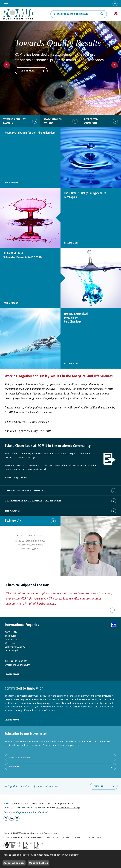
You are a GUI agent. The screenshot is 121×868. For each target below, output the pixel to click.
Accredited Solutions (101, 121)
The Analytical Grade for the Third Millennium (29, 133)
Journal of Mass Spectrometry (60, 491)
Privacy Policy (79, 837)
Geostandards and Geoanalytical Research (60, 501)
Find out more (32, 71)
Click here (104, 786)
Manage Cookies (38, 863)
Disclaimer (66, 837)
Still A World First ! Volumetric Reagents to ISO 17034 (23, 255)
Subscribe (61, 767)
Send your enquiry (20, 665)
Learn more (12, 674)
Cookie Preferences (94, 837)
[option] (60, 64)
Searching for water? (60, 121)
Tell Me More (11, 182)
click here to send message (68, 807)
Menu (60, 4)
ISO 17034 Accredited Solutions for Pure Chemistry (76, 318)
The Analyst (60, 511)
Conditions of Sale (52, 837)
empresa (56, 833)
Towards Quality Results (20, 121)
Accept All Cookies (14, 863)
